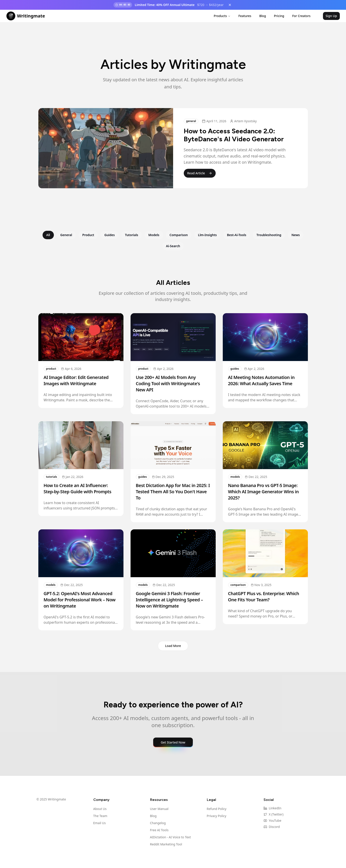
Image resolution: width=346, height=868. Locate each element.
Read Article (200, 173)
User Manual (159, 809)
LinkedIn (273, 808)
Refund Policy (217, 809)
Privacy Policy (217, 816)
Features (245, 16)
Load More (173, 646)
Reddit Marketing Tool (166, 844)
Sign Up (331, 16)
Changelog (158, 823)
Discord (272, 827)
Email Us (100, 823)
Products (222, 16)
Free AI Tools (159, 830)
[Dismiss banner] (230, 5)
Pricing (279, 16)
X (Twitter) (274, 814)
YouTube (273, 820)
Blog (263, 16)
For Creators (301, 16)
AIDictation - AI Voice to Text (171, 837)
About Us (100, 809)
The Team (100, 816)
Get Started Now (173, 742)
